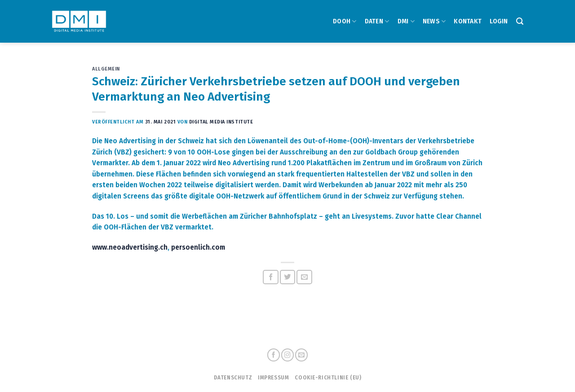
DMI (406, 21)
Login (499, 21)
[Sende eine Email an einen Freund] (304, 277)
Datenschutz (233, 378)
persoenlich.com (198, 247)
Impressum (273, 378)
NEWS (434, 21)
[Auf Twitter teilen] (288, 277)
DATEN (377, 21)
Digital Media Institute (221, 122)
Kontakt (468, 21)
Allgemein (106, 69)
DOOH (345, 21)
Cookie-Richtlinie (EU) (328, 378)
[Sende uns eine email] (301, 355)
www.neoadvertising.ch (130, 247)
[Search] (520, 21)
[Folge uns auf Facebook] (274, 355)
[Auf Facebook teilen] (271, 277)
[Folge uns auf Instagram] (287, 355)
